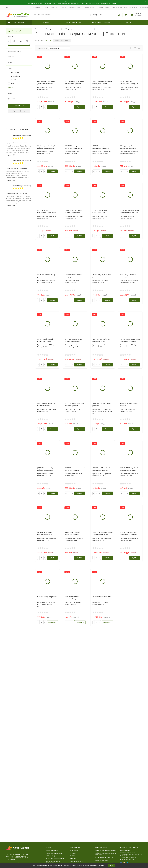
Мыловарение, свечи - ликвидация (53, 862)
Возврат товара (104, 7)
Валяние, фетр (50, 856)
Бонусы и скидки (90, 7)
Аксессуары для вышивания (55, 858)
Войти (136, 7)
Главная (38, 29)
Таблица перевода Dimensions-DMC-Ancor (106, 854)
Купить (52, 107)
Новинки (46, 22)
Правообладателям (102, 860)
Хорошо (111, 865)
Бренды (129, 22)
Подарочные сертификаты (101, 22)
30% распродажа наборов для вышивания (79, 29)
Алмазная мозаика (52, 850)
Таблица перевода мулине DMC (106, 850)
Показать (17, 106)
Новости (54, 7)
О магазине (36, 7)
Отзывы (46, 7)
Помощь (63, 7)
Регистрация (144, 7)
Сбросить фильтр (19, 111)
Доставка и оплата (75, 7)
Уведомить (52, 622)
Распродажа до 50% (73, 22)
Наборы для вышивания (52, 29)
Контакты (116, 7)
